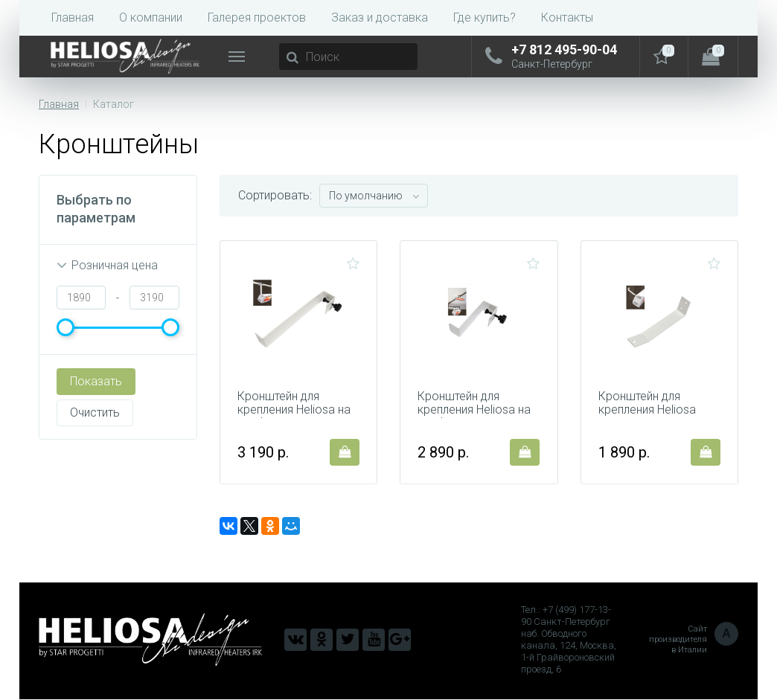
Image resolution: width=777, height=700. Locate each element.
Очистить (95, 412)
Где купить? (485, 17)
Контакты (567, 17)
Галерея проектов (257, 17)
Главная (73, 17)
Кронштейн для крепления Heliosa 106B (648, 411)
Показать (96, 381)
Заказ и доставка (380, 17)
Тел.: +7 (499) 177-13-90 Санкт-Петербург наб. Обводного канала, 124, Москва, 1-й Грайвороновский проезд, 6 (569, 640)
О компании (151, 17)
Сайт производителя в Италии (694, 640)
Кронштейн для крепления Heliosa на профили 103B (475, 411)
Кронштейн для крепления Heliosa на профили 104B (295, 411)
